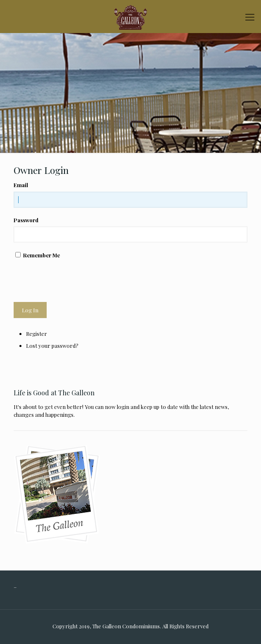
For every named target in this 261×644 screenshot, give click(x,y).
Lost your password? (52, 346)
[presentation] (76, 280)
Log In (30, 310)
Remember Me (42, 255)
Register (37, 334)
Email (21, 185)
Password (26, 220)
